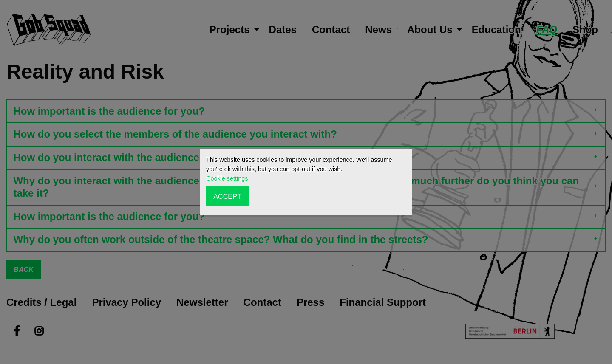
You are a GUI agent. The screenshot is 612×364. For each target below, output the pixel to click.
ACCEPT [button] (227, 196)
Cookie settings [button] (227, 178)
